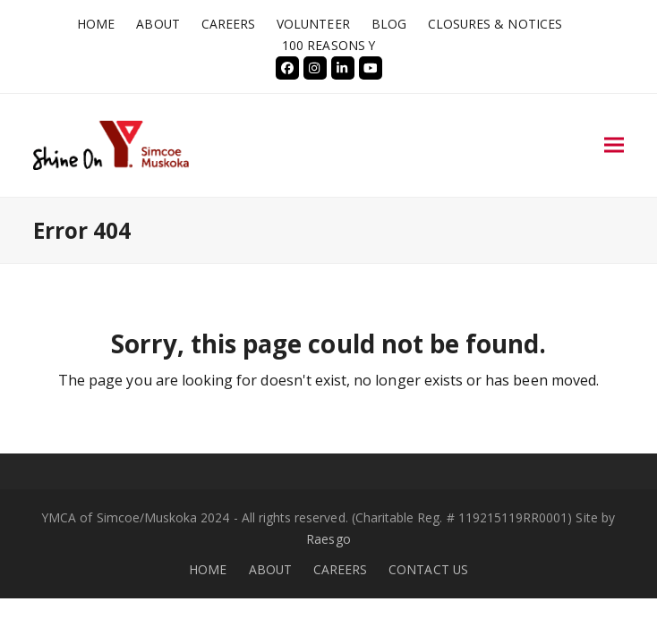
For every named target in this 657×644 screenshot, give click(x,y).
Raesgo (328, 539)
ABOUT (270, 569)
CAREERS (340, 569)
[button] (614, 145)
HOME (208, 569)
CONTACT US (428, 569)
